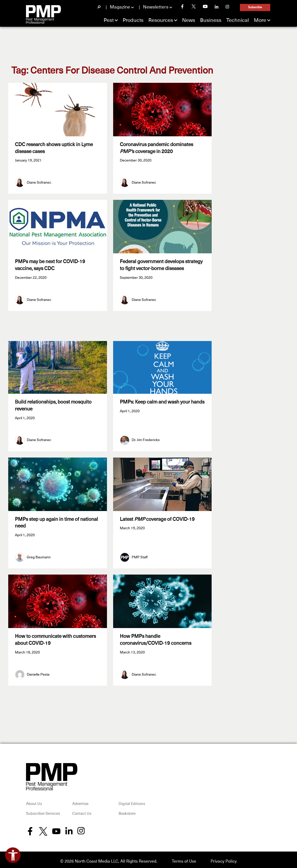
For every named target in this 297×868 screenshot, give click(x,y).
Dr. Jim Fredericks (146, 439)
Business (211, 20)
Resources (161, 20)
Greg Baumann (39, 555)
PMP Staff (140, 555)
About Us (34, 801)
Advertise (80, 801)
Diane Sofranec (39, 182)
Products (133, 20)
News (189, 20)
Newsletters (156, 7)
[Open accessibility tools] (13, 855)
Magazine (120, 7)
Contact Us (82, 811)
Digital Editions (132, 801)
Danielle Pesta (38, 671)
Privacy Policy (224, 858)
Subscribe (255, 7)
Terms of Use (184, 858)
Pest (109, 20)
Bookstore (127, 811)
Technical (238, 20)
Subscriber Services (43, 811)
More (260, 20)
